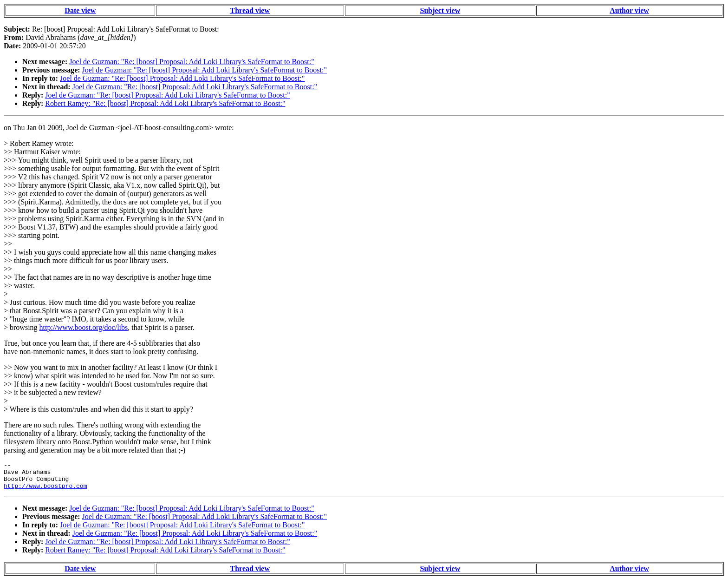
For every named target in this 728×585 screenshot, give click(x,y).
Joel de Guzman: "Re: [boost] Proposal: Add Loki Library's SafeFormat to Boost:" (192, 62)
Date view (80, 10)
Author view (629, 10)
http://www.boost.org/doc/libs (84, 327)
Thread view (250, 10)
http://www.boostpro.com (45, 491)
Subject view (440, 10)
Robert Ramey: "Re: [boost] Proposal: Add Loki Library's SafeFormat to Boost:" (165, 103)
